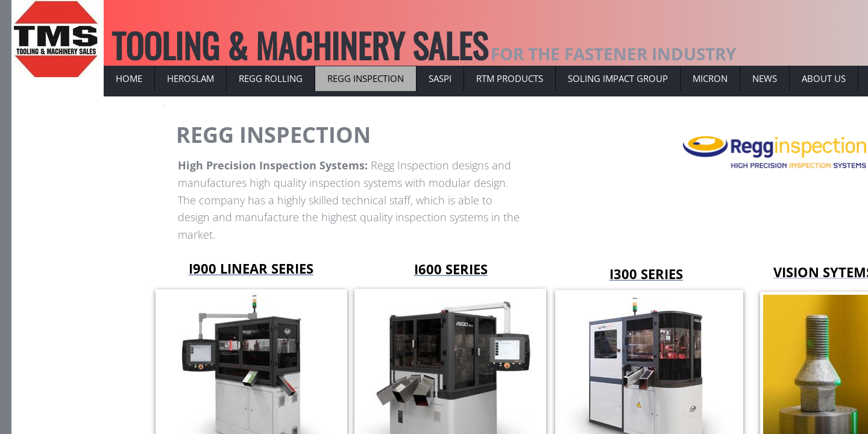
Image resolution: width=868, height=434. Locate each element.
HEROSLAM (190, 78)
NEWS (765, 78)
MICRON (710, 78)
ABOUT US (824, 78)
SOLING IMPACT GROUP (618, 78)
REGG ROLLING (271, 78)
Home (129, 78)
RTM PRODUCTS (510, 78)
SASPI (440, 78)
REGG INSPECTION (366, 78)
